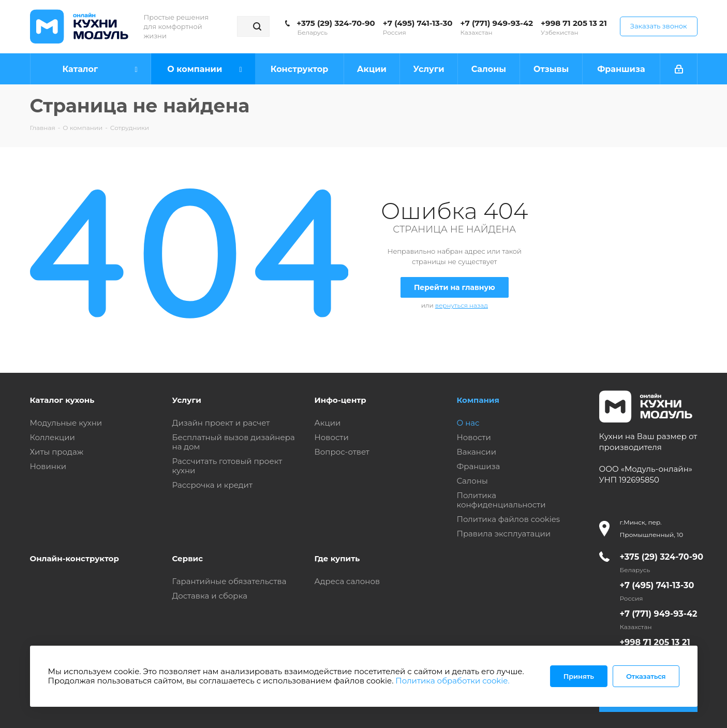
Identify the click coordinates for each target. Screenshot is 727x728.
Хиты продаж (57, 452)
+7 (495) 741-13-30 (418, 23)
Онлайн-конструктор (75, 558)
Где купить (337, 558)
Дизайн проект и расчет (221, 423)
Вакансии (477, 452)
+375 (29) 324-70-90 (336, 23)
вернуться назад (462, 305)
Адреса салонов (347, 581)
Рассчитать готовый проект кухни (227, 466)
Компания (478, 400)
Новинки (48, 466)
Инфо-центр (340, 400)
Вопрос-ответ (342, 452)
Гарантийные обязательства (229, 581)
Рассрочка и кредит (213, 485)
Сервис (188, 558)
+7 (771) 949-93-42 (497, 23)
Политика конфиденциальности (501, 500)
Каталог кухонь (62, 400)
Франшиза (479, 466)
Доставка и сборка (210, 596)
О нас (468, 423)
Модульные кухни (66, 423)
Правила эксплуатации (504, 534)
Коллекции (53, 437)
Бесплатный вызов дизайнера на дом (234, 442)
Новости (332, 437)
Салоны (472, 481)
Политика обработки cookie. (452, 681)
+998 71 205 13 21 (574, 23)
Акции (328, 423)
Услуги (187, 400)
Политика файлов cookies (509, 519)
